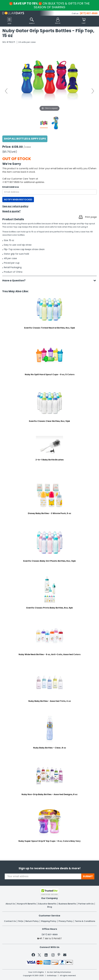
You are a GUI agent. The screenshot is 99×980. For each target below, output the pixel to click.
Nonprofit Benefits (26, 904)
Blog (50, 907)
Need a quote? (11, 211)
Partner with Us (86, 904)
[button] (58, 21)
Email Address (11, 187)
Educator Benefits (47, 904)
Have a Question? (15, 280)
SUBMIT (88, 876)
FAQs (21, 921)
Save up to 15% (50, 5)
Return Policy (32, 921)
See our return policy (15, 206)
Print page (91, 217)
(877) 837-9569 (89, 13)
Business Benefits (67, 904)
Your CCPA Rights (36, 972)
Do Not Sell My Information (59, 972)
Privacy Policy (66, 921)
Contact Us (10, 921)
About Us (10, 904)
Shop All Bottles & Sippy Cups (25, 139)
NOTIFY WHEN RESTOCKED (18, 200)
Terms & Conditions (85, 921)
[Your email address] (43, 876)
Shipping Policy (49, 921)
